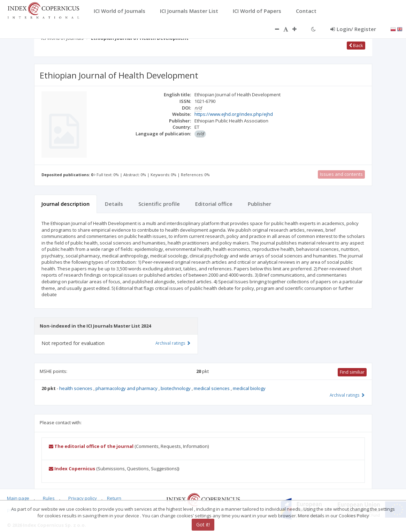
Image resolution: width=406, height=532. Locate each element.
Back (356, 45)
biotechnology (176, 388)
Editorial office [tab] (214, 204)
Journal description (66, 204)
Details (114, 204)
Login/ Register (353, 29)
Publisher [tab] (259, 204)
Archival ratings (347, 395)
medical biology (249, 388)
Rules (49, 498)
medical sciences (212, 388)
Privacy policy (83, 498)
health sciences (76, 388)
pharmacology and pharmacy (127, 388)
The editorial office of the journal (91, 446)
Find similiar (352, 372)
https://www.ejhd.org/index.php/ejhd (234, 114)
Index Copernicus (72, 469)
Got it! (203, 524)
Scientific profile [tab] (159, 204)
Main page (18, 498)
